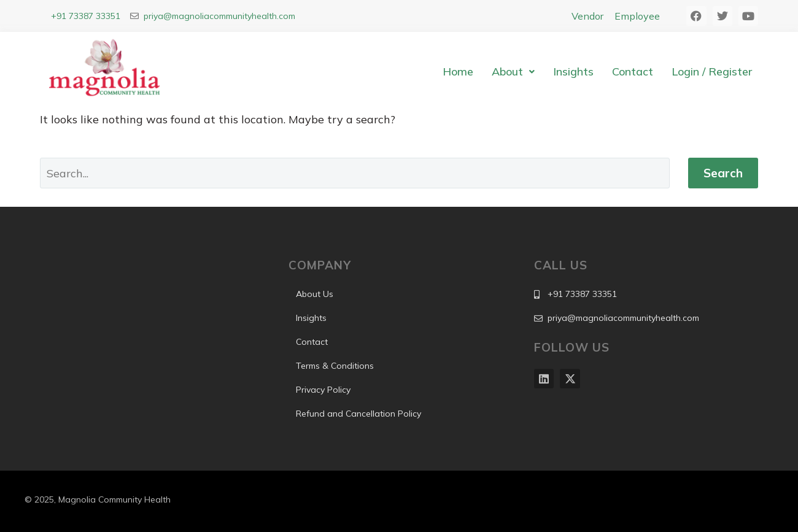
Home (458, 71)
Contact (633, 71)
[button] (513, 72)
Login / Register (712, 71)
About (513, 71)
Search (723, 173)
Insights (573, 71)
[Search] (355, 173)
